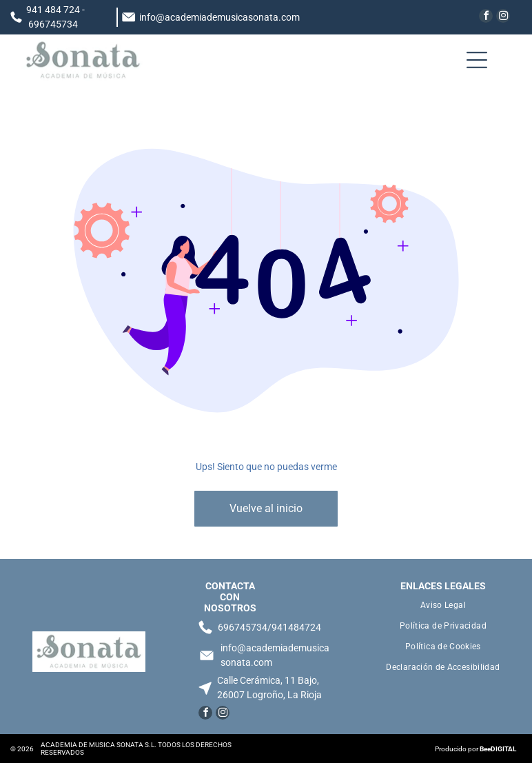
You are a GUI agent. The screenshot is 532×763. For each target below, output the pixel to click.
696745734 (53, 24)
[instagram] (503, 18)
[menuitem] (443, 605)
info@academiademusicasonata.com (219, 17)
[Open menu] (477, 60)
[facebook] (486, 18)
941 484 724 (53, 10)
